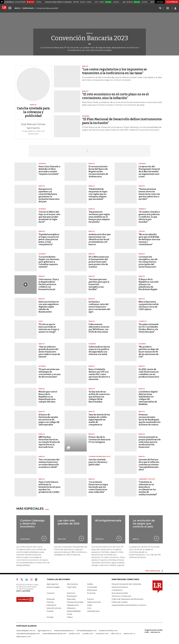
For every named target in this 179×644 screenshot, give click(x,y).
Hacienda (42, 164)
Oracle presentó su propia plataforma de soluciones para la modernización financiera (150, 442)
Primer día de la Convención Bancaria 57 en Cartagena (100, 440)
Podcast (50, 611)
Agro (41, 321)
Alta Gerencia (72, 584)
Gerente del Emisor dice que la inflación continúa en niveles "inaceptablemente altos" (149, 465)
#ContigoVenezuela (108, 521)
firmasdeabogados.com (87, 630)
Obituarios (71, 608)
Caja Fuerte (72, 587)
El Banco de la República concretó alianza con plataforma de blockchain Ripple (149, 284)
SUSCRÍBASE (172, 2)
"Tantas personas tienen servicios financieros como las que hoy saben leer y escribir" (149, 194)
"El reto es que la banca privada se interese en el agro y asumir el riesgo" (49, 328)
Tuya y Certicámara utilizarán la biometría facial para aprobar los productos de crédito (49, 487)
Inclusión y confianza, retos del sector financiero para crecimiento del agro (99, 307)
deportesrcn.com (24, 636)
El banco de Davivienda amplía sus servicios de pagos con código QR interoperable (49, 420)
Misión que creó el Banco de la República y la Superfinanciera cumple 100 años (48, 397)
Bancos (92, 164)
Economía (91, 593)
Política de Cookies (120, 602)
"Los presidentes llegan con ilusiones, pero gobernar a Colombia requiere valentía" (49, 262)
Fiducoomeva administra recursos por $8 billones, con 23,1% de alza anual (99, 328)
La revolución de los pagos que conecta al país (144, 524)
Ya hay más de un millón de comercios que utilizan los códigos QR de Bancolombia (99, 397)
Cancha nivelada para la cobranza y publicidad (98, 462)
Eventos (90, 599)
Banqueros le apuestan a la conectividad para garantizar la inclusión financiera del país (49, 195)
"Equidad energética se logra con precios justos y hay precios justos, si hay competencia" (49, 239)
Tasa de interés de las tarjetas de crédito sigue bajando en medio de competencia (99, 420)
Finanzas (50, 602)
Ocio (89, 608)
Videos (70, 617)
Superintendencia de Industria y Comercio (129, 605)
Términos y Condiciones (121, 596)
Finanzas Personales (75, 602)
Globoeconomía (94, 602)
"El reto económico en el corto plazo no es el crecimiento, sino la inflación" (115, 96)
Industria (62, 539)
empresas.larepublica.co (64, 630)
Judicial (142, 231)
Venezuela (99, 539)
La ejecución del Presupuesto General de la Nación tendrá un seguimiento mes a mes (149, 172)
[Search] (160, 8)
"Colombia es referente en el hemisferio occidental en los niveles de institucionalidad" (148, 488)
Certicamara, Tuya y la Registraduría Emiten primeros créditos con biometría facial (49, 284)
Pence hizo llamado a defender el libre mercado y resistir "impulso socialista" (49, 170)
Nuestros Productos (120, 587)
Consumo (51, 593)
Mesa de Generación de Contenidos (126, 584)
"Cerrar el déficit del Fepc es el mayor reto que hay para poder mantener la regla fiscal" (49, 217)
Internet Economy (54, 608)
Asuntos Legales (53, 587)
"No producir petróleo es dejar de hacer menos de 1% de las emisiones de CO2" (149, 352)
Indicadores (51, 605)
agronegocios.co (45, 630)
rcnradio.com (88, 633)
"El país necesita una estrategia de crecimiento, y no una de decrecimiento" (50, 373)
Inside (90, 605)
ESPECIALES (28, 8)
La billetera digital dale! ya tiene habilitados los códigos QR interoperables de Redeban (148, 398)
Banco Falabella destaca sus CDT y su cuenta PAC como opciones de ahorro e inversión (99, 374)
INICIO (17, 8)
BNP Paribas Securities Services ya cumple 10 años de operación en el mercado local (49, 442)
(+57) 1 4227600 (23, 591)
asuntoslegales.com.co (26, 630)
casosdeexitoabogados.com (28, 633)
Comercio (143, 321)
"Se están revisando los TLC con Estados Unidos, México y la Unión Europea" (149, 328)
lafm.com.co (116, 633)
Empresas (51, 599)
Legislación (25, 539)
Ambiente (142, 209)
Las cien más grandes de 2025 (69, 522)
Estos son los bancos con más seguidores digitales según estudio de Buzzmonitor (49, 307)
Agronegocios (52, 584)
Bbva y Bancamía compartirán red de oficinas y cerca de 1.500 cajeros (149, 306)
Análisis (90, 584)
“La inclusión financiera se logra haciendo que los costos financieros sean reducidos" (98, 487)
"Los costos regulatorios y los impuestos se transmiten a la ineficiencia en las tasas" (114, 71)
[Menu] (10, 8)
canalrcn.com (74, 633)
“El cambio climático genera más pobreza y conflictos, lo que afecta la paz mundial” (149, 217)
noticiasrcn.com (102, 633)
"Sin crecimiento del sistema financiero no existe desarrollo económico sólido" (49, 463)
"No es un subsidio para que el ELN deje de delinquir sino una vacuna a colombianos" (149, 239)
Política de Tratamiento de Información (128, 599)
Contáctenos (117, 590)
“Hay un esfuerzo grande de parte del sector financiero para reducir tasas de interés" (49, 352)
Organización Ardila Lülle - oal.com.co (154, 631)
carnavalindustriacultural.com (54, 633)
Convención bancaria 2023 (99, 457)
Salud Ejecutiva (93, 611)
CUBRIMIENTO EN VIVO (147, 479)
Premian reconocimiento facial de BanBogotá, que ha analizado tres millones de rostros (150, 420)
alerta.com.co (130, 633)
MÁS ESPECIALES (153, 571)
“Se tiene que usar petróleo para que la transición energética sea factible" (99, 284)
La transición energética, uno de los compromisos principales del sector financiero (148, 262)
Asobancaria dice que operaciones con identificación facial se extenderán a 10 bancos (100, 239)
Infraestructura (73, 605)
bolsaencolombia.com (108, 630)
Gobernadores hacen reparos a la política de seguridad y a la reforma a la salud (99, 350)
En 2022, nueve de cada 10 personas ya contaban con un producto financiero (149, 373)
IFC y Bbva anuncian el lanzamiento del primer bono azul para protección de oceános (99, 262)
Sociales (50, 617)
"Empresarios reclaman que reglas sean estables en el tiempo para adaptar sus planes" (99, 217)
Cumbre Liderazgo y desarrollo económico (32, 524)
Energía (42, 231)
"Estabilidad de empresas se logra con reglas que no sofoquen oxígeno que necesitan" (98, 194)
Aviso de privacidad (120, 593)
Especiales (71, 599)
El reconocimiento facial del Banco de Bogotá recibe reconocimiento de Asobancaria (98, 172)
